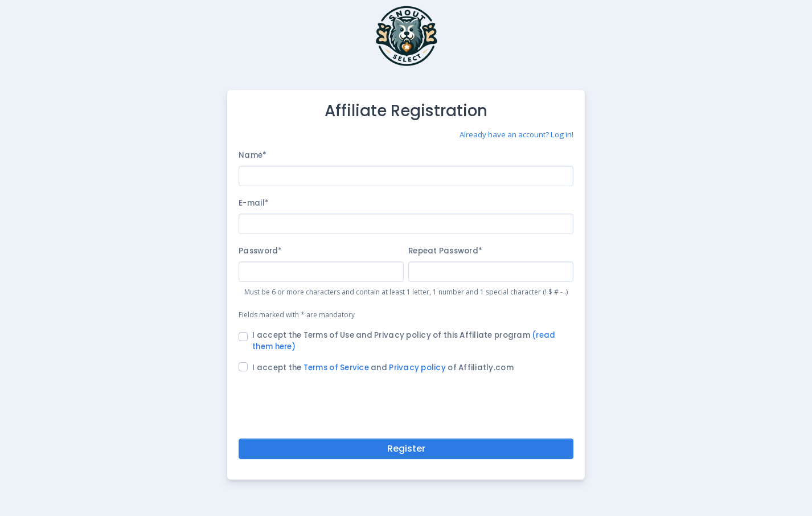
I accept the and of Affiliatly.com (383, 368)
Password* (260, 251)
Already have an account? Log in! (516, 134)
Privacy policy (417, 368)
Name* (253, 155)
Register (406, 449)
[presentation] (406, 404)
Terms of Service (336, 368)
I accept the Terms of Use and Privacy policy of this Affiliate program (404, 341)
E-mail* (254, 203)
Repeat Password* (445, 251)
